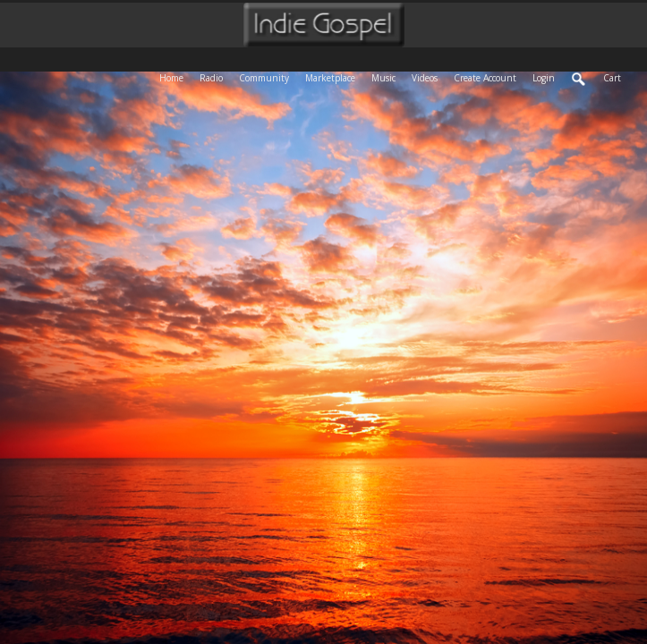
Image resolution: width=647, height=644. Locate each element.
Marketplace (334, 76)
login (544, 78)
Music (387, 76)
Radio (215, 76)
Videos (429, 76)
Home (175, 76)
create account (485, 78)
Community (268, 76)
